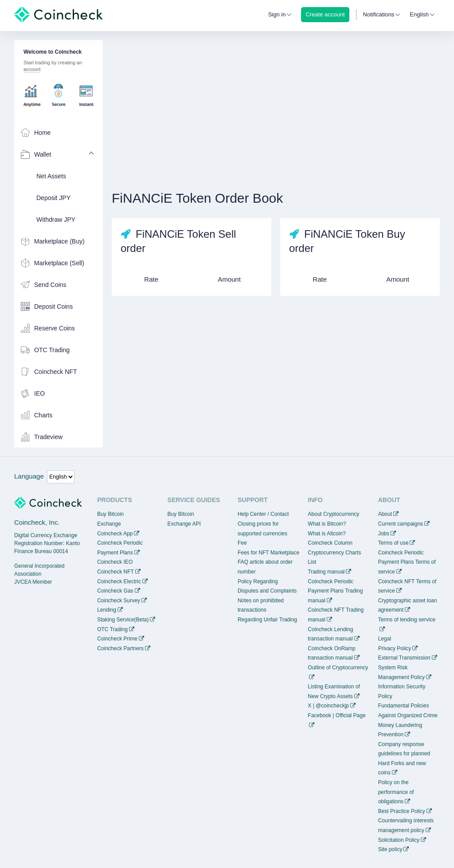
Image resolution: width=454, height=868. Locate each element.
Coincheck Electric (119, 581)
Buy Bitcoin (110, 514)
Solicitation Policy (399, 840)
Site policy (390, 849)
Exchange (109, 524)
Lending (107, 610)
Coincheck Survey (119, 601)
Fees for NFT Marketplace (268, 553)
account (32, 69)
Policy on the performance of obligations (396, 792)
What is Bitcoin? (327, 524)
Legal (385, 639)
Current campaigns (401, 524)
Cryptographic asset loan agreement (408, 605)
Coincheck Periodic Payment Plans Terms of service (407, 562)
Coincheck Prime (117, 639)
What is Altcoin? (327, 534)
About (385, 514)
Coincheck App (115, 534)
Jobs (384, 534)
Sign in (277, 14)
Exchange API (184, 524)
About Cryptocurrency (333, 514)
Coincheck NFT (115, 572)
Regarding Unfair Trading (267, 620)
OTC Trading (112, 629)
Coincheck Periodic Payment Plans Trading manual (335, 591)
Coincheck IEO (115, 562)
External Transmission (404, 658)
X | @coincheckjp (328, 706)
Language (29, 476)
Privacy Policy (395, 648)
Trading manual (326, 572)
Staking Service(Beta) (123, 620)
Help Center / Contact (263, 514)
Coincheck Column (330, 543)
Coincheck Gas (115, 591)
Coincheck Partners (120, 648)
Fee (242, 543)
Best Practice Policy (402, 811)
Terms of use (393, 543)
